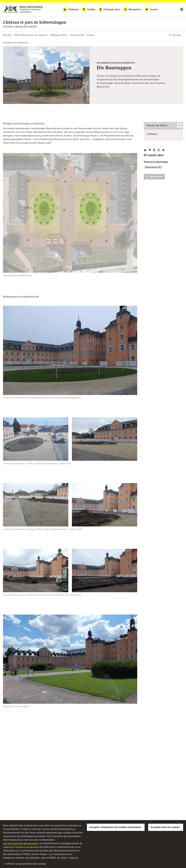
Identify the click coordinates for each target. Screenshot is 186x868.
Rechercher (154, 177)
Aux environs (77, 35)
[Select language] (182, 9)
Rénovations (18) (153, 167)
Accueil (7, 35)
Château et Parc (59, 35)
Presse (91, 35)
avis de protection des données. (21, 843)
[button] (163, 126)
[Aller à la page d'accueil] (23, 9)
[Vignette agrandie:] (70, 213)
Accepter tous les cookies (165, 827)
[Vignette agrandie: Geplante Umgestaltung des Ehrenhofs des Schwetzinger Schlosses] (46, 75)
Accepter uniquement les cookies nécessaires (115, 827)
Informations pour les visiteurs (31, 35)
